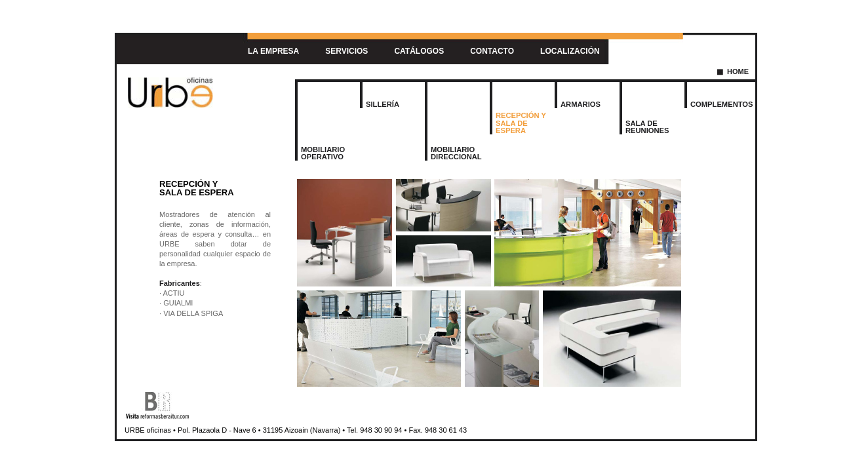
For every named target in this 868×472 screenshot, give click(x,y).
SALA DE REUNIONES (647, 127)
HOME (738, 71)
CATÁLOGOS (419, 51)
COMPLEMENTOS (722, 105)
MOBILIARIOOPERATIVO (323, 153)
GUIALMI (178, 303)
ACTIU (174, 293)
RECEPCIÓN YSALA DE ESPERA (521, 123)
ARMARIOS (581, 105)
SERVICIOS (346, 51)
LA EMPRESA (273, 51)
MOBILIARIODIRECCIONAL (456, 153)
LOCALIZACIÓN (570, 51)
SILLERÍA (383, 105)
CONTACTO (492, 51)
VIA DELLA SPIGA (193, 313)
